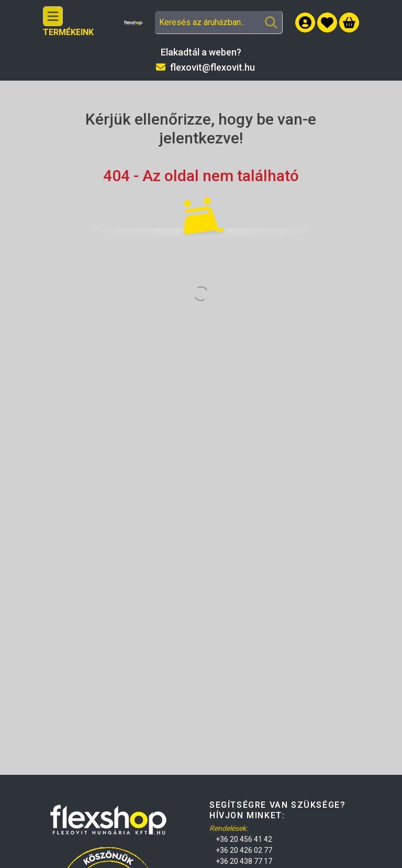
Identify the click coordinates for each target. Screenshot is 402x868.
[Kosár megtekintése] (349, 23)
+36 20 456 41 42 (244, 839)
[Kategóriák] (53, 16)
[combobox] (219, 23)
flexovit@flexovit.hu (213, 67)
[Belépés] (305, 23)
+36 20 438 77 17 (244, 861)
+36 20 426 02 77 (244, 850)
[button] (327, 23)
